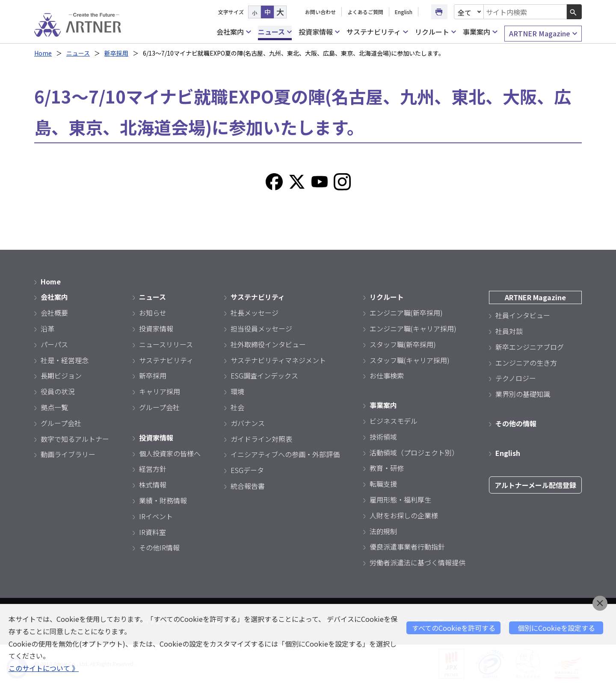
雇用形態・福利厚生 (400, 500)
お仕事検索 (387, 376)
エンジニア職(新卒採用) (406, 313)
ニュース (275, 32)
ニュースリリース (166, 344)
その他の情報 (516, 423)
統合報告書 (248, 486)
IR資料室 (153, 532)
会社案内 (234, 32)
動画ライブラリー (68, 454)
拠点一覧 (54, 407)
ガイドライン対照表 (261, 439)
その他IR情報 (159, 547)
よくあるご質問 (365, 12)
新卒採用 (116, 53)
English (404, 12)
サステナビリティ (377, 32)
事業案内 (480, 32)
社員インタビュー (523, 315)
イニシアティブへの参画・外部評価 (285, 454)
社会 (237, 407)
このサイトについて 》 (44, 668)
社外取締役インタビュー (268, 344)
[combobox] (525, 12)
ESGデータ (247, 470)
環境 (237, 391)
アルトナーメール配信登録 (535, 485)
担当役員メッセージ (261, 328)
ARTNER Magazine (543, 34)
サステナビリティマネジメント (278, 360)
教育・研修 (387, 468)
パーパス (54, 344)
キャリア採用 (160, 391)
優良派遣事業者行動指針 (407, 547)
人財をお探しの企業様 (404, 515)
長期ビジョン (61, 376)
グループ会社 (61, 423)
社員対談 (509, 331)
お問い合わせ (320, 12)
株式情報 (153, 485)
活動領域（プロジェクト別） (414, 452)
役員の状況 (58, 391)
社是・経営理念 (65, 360)
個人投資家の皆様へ (170, 453)
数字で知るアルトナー (75, 439)
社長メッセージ (255, 313)
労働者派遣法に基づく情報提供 (418, 562)
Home (43, 53)
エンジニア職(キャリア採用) (413, 328)
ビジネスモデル (394, 421)
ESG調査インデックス (264, 376)
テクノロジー (516, 378)
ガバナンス (248, 423)
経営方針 (153, 469)
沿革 (47, 328)
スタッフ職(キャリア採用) (410, 360)
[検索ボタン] (574, 12)
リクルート (435, 32)
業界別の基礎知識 (523, 394)
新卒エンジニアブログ (530, 347)
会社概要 (54, 313)
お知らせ (153, 313)
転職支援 (383, 484)
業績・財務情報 (163, 500)
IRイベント (156, 516)
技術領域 (383, 437)
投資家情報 (319, 32)
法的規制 (383, 531)
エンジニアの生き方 (526, 363)
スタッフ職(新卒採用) (403, 344)
